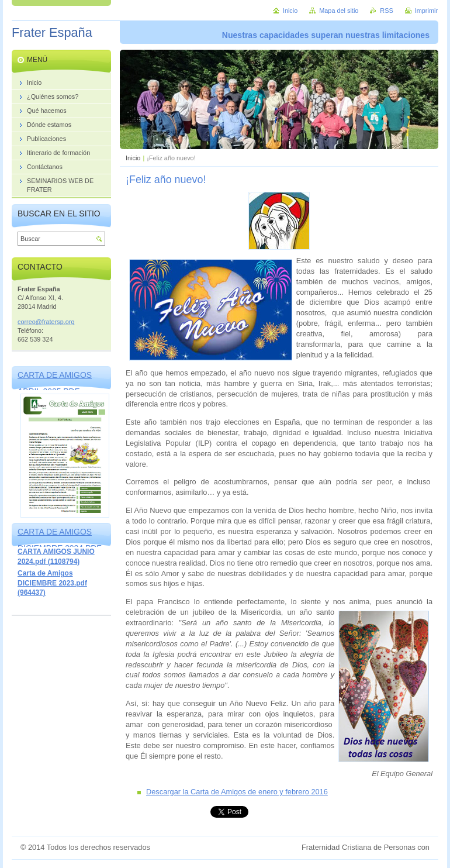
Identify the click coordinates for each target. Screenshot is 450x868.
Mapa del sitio (339, 11)
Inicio (133, 158)
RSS (386, 11)
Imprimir (426, 11)
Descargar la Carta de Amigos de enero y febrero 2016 (237, 792)
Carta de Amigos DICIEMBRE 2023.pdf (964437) (52, 583)
